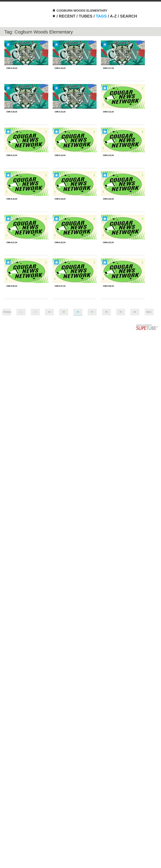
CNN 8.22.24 (60, 243)
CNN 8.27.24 (60, 286)
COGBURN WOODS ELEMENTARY (80, 11)
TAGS (101, 16)
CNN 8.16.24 (12, 199)
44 (49, 312)
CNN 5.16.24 (60, 68)
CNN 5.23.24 (60, 112)
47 (92, 312)
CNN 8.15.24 (108, 155)
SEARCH (129, 16)
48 (106, 312)
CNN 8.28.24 (108, 286)
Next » (149, 312)
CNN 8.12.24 (108, 112)
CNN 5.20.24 (12, 112)
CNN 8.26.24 (12, 286)
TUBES (86, 16)
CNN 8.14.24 (60, 155)
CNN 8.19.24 (60, 199)
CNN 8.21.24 (12, 243)
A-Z (113, 16)
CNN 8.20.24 (108, 199)
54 (135, 312)
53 (121, 312)
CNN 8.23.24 (108, 243)
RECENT (67, 16)
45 (64, 312)
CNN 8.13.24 (12, 155)
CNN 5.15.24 (12, 68)
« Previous (7, 312)
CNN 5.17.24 (108, 68)
